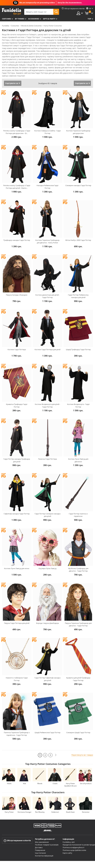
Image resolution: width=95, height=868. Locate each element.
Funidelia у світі (69, 842)
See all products (86, 783)
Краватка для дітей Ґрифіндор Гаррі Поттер (78, 679)
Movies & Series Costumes (31, 26)
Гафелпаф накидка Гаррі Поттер (17, 514)
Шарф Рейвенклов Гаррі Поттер (48, 732)
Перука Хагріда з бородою (17, 295)
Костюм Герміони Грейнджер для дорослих (78, 132)
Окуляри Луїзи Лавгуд (47, 568)
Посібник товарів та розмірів (47, 845)
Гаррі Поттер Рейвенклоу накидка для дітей (78, 296)
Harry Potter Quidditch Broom (70, 785)
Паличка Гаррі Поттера (48, 459)
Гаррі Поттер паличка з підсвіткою (78, 515)
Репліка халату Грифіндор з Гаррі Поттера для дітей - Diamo (17, 187)
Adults (9, 783)
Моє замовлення (42, 842)
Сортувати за (12, 83)
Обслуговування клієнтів (17, 840)
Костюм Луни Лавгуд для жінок (17, 568)
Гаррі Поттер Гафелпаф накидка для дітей (47, 679)
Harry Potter (9, 812)
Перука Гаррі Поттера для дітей (17, 623)
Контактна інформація (44, 856)
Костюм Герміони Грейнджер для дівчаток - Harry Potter (47, 241)
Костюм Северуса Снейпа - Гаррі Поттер (48, 132)
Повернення (40, 850)
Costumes (6, 19)
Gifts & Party (49, 19)
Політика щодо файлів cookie (74, 850)
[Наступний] (56, 755)
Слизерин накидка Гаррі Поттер (78, 185)
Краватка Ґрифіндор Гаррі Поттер (17, 406)
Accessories (34, 19)
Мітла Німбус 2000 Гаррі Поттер (78, 240)
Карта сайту (67, 853)
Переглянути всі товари (82, 755)
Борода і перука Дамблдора (48, 623)
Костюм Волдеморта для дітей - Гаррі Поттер (48, 406)
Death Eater (70, 812)
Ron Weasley (40, 812)
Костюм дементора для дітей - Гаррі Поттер (48, 296)
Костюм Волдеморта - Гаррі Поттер (78, 406)
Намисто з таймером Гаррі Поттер (17, 679)
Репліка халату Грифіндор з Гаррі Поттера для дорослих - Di (17, 132)
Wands (40, 783)
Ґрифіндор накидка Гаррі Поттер (17, 240)
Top (89, 19)
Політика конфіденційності (73, 847)
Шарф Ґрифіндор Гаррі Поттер (78, 349)
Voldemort (55, 812)
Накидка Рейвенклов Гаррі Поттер (47, 187)
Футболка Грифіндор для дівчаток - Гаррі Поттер (78, 570)
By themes (20, 19)
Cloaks (55, 783)
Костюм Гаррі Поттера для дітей (48, 349)
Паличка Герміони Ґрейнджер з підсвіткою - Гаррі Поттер (17, 734)
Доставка (39, 847)
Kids (25, 783)
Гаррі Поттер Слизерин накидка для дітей (48, 515)
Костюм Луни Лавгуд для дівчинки (78, 460)
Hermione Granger (25, 812)
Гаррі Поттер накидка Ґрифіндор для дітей (17, 460)
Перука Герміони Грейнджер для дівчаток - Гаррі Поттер (78, 624)
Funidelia (6, 26)
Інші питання (40, 853)
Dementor (86, 812)
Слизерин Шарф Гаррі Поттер (78, 732)
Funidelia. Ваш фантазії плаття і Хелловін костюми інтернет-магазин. (11, 12)
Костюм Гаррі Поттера (17, 349)
